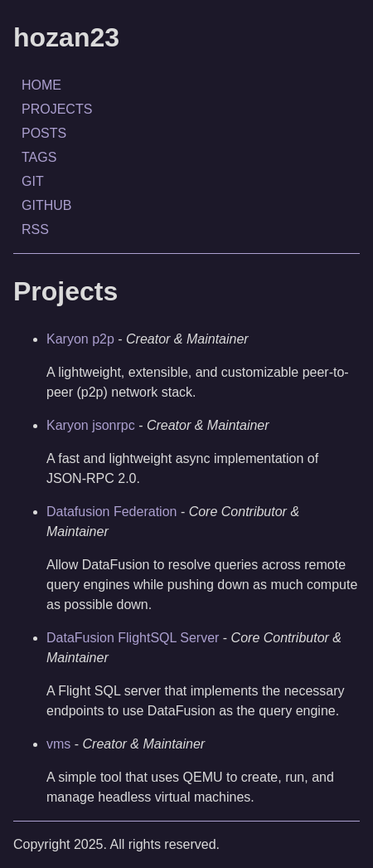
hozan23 (66, 37)
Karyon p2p (80, 339)
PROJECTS (57, 109)
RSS (35, 229)
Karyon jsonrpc (91, 425)
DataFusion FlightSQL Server (133, 638)
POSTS (44, 133)
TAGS (39, 157)
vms (58, 744)
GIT (33, 181)
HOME (41, 85)
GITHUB (46, 205)
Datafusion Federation (111, 512)
